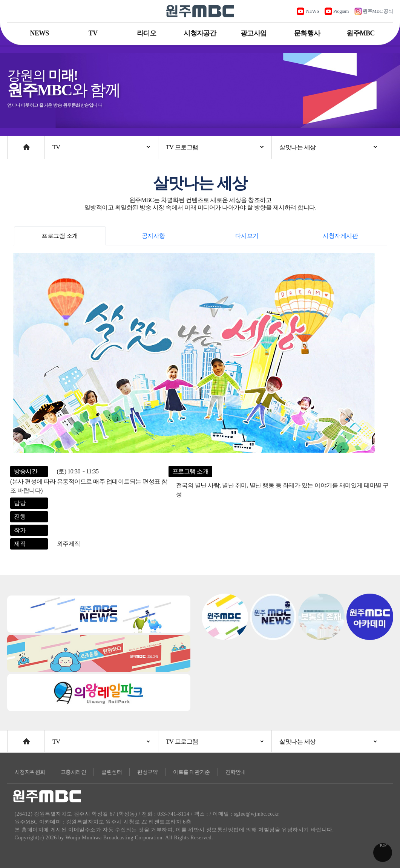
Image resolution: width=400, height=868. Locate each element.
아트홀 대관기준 (192, 772)
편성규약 (147, 772)
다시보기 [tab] (247, 236)
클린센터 (112, 772)
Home (15, 143)
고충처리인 (74, 772)
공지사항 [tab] (153, 236)
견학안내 (236, 772)
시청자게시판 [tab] (340, 236)
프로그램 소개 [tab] (60, 236)
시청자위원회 (30, 772)
